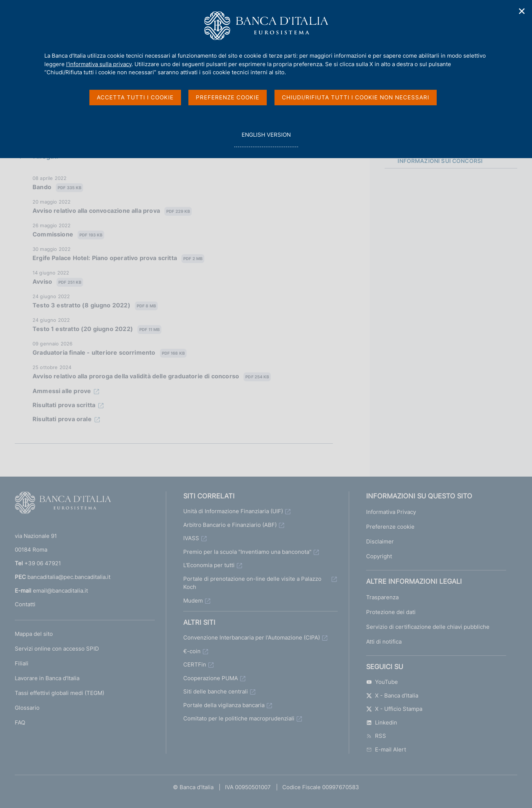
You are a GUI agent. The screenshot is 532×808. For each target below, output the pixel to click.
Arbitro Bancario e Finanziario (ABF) (230, 525)
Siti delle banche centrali (216, 691)
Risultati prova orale (62, 419)
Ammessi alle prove (62, 391)
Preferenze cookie (390, 527)
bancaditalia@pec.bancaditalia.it (69, 577)
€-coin (192, 651)
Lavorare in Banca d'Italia (47, 678)
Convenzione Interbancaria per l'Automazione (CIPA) (252, 637)
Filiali (22, 663)
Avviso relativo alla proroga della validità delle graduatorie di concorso (152, 377)
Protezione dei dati (391, 612)
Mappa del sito (34, 634)
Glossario (27, 708)
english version (266, 139)
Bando (58, 187)
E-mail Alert (386, 749)
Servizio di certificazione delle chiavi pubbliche (428, 627)
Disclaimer (380, 541)
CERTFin (195, 664)
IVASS (191, 538)
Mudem (193, 601)
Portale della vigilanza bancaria (224, 705)
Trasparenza (382, 597)
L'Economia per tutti (209, 565)
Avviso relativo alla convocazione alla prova (112, 211)
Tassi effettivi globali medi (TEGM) (59, 693)
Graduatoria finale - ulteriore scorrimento (110, 353)
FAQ (20, 722)
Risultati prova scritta (64, 405)
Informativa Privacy (391, 512)
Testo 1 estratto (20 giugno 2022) (97, 329)
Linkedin (382, 722)
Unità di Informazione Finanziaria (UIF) (233, 511)
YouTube (382, 682)
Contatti (25, 604)
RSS (376, 736)
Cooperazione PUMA (211, 678)
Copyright (379, 556)
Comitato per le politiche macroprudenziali (239, 718)
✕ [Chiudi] (522, 11)
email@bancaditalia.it (60, 591)
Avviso (58, 282)
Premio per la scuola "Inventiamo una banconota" (247, 552)
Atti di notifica (384, 642)
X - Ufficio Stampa (394, 709)
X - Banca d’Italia (392, 696)
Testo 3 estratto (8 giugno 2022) (95, 306)
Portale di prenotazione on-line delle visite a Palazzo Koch (252, 583)
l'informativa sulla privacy (99, 64)
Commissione (68, 235)
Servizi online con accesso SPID (57, 649)
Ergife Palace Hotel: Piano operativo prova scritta (118, 258)
